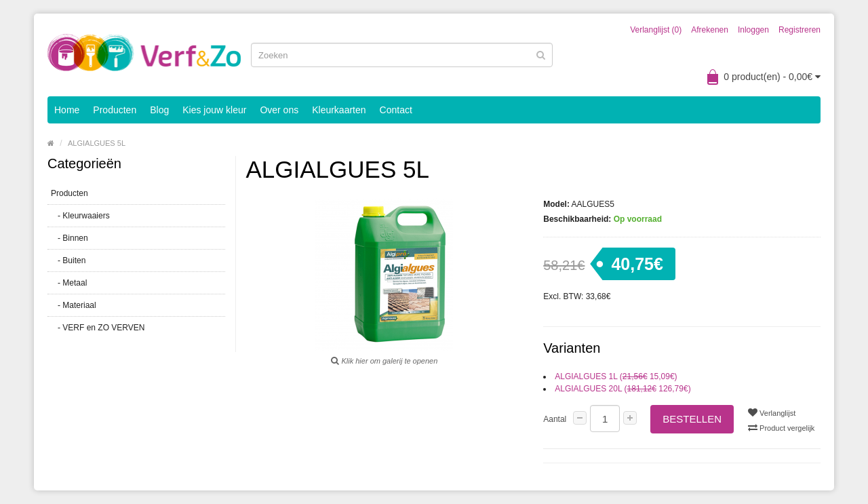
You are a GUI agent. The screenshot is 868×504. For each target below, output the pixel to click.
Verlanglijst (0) (656, 30)
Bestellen (692, 419)
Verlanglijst (772, 412)
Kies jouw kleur (214, 110)
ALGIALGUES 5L (97, 143)
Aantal (555, 419)
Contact (396, 110)
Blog (159, 110)
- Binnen (70, 238)
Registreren (800, 30)
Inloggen (753, 30)
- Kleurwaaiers (80, 216)
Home (67, 110)
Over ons (279, 110)
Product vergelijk (781, 427)
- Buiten (68, 260)
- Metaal (69, 283)
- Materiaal (74, 305)
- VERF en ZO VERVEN (98, 328)
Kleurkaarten (339, 110)
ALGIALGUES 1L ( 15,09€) (616, 376)
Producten (115, 110)
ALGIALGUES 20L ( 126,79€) (623, 389)
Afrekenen (710, 30)
